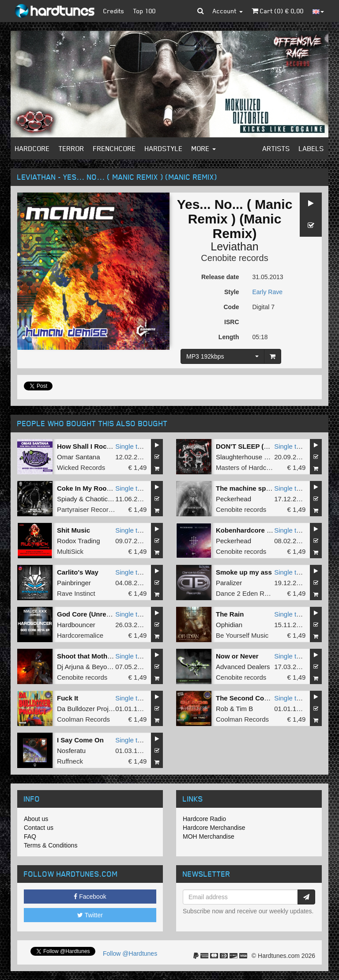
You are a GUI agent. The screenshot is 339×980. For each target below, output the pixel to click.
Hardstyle (164, 148)
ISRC (232, 322)
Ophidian (229, 625)
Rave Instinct (76, 593)
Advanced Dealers (243, 667)
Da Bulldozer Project (87, 709)
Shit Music (73, 530)
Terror (72, 148)
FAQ (30, 836)
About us (36, 819)
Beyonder (106, 667)
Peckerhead (234, 499)
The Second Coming (248, 698)
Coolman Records (83, 719)
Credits (114, 11)
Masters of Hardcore (246, 467)
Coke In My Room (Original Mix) (107, 488)
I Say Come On (80, 740)
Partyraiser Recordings (91, 509)
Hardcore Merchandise (214, 828)
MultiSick (70, 551)
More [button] (204, 148)
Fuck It (68, 698)
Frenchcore (115, 148)
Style (232, 292)
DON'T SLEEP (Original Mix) (260, 446)
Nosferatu (71, 751)
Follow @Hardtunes (130, 954)
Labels (311, 148)
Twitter (90, 915)
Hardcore (32, 148)
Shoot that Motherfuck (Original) (108, 656)
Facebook (90, 897)
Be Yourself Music (242, 635)
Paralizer (229, 583)
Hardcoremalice (80, 635)
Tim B (245, 709)
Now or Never (237, 656)
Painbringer (74, 583)
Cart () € (278, 11)
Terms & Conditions (51, 845)
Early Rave (267, 292)
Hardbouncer (76, 625)
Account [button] (228, 11)
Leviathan (234, 246)
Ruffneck (70, 761)
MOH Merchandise (209, 836)
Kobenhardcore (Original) (256, 530)
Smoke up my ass (244, 572)
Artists (276, 148)
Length (229, 337)
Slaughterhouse (239, 457)
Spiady (67, 499)
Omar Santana (79, 457)
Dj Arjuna (70, 667)
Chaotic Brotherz (110, 499)
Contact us (39, 828)
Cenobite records (234, 258)
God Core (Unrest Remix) (96, 614)
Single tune (132, 446)
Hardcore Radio (204, 819)
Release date (220, 277)
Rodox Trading (79, 541)
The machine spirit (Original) (261, 488)
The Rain (230, 614)
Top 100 (145, 11)
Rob (222, 709)
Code (232, 307)
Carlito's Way (78, 572)
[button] (201, 11)
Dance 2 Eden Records (250, 593)
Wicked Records (81, 467)
